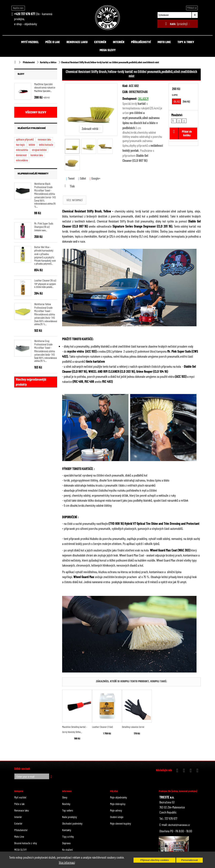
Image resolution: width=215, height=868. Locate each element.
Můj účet (114, 791)
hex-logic (20, 145)
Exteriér (100, 42)
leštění (32, 145)
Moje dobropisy (118, 804)
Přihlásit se (192, 8)
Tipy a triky (186, 42)
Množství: (177, 115)
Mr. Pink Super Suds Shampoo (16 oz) (44, 225)
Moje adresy (116, 810)
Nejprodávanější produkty (33, 174)
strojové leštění (39, 150)
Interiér (119, 42)
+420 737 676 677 (25, 14)
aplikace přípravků (25, 139)
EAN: (125, 92)
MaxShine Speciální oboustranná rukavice (45, 86)
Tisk (72, 186)
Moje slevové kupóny (121, 823)
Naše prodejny (70, 817)
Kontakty (67, 830)
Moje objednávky (119, 797)
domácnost (21, 155)
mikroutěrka (22, 150)
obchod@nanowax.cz (179, 825)
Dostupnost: (130, 98)
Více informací (67, 862)
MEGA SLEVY (108, 50)
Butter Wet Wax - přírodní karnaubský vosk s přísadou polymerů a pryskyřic (44, 252)
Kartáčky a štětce (48, 62)
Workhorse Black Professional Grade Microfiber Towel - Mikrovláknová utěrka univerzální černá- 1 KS (45, 190)
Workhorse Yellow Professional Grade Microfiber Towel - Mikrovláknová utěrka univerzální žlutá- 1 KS (45, 311)
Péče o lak (53, 42)
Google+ (95, 178)
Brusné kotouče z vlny (26, 843)
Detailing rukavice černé (133, 727)
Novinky (66, 804)
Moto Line (164, 42)
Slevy (21, 74)
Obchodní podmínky (72, 823)
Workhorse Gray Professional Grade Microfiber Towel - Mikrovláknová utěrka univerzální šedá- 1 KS (45, 348)
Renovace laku (77, 42)
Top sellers (68, 810)
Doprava (66, 843)
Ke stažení (67, 850)
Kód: (125, 86)
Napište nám (18, 8)
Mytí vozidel (30, 42)
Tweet (70, 178)
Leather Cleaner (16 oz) (45, 280)
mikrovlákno (22, 160)
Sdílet (82, 178)
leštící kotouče (46, 145)
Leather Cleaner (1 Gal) (102, 727)
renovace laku (44, 139)
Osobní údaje (117, 817)
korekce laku (37, 155)
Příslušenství (141, 42)
